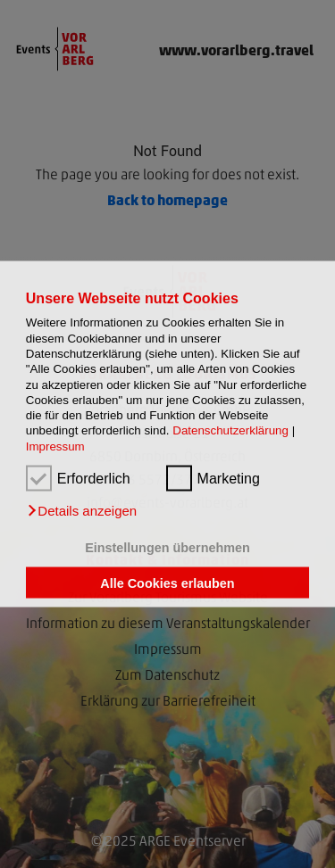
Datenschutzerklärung (230, 430)
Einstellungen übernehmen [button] (167, 548)
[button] (81, 511)
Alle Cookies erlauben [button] (167, 583)
